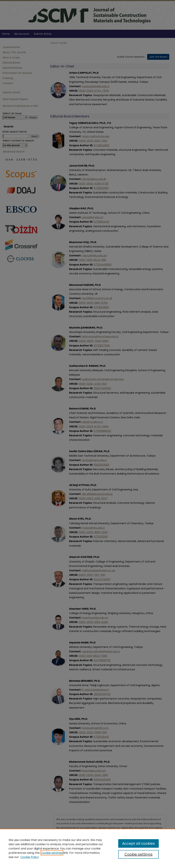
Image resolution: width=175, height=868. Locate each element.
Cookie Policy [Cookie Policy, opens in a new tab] (30, 857)
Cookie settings (52, 853)
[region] (87, 848)
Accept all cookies (138, 843)
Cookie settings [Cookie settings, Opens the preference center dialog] (138, 854)
